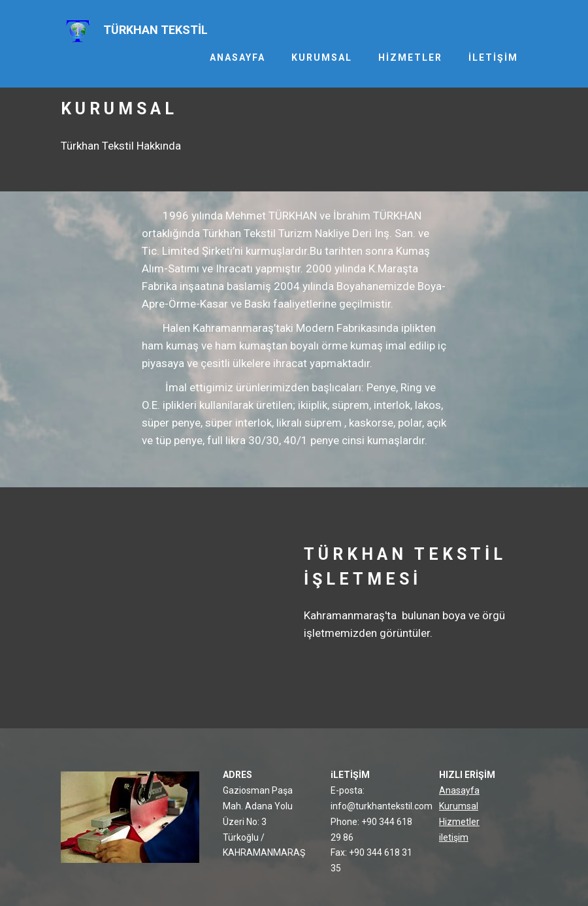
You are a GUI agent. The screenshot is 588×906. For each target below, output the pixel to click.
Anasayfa (459, 790)
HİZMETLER (410, 57)
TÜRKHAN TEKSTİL (155, 30)
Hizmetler (459, 822)
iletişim (454, 837)
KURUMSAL (322, 57)
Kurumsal (459, 806)
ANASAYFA (237, 57)
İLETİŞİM (493, 57)
